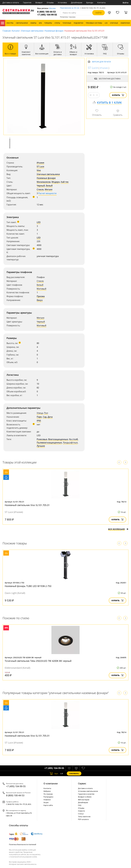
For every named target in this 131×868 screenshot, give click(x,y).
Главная (7, 31)
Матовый (42, 289)
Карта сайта (48, 805)
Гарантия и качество (86, 794)
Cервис (82, 783)
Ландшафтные (70, 443)
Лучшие (41, 446)
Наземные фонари (54, 31)
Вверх (40, 300)
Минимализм (44, 182)
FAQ (80, 805)
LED (39, 222)
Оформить (74, 774)
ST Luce (40, 167)
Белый (49, 186)
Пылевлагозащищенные (49, 443)
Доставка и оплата (11, 2)
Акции (46, 802)
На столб (73, 439)
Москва (52, 8)
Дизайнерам (77, 2)
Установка (62, 2)
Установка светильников (88, 791)
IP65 (39, 421)
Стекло (40, 189)
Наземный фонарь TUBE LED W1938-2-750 (28, 586)
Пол (46, 413)
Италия (40, 163)
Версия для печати (102, 62)
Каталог (3, 23)
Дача (50, 417)
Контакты (101, 2)
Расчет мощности (47, 193)
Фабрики (47, 791)
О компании (51, 783)
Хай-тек (65, 182)
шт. (54, 773)
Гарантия (27, 2)
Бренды (90, 2)
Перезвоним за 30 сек (70, 8)
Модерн (56, 182)
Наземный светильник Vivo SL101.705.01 (27, 505)
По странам (48, 794)
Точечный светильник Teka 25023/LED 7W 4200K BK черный (38, 661)
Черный (41, 186)
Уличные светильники (32, 31)
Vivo (39, 170)
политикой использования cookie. (24, 857)
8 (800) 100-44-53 (46, 12)
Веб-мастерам (84, 800)
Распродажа (48, 797)
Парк (39, 417)
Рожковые (42, 439)
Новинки (47, 800)
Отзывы (50, 2)
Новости (81, 811)
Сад (45, 417)
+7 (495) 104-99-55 (47, 15)
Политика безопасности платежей (23, 844)
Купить (118, 95)
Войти (126, 3)
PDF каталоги (83, 819)
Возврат (39, 2)
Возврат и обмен (85, 797)
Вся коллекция (118, 529)
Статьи (81, 814)
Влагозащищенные (58, 439)
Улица (40, 413)
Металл (49, 189)
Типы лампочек (84, 817)
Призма (41, 296)
